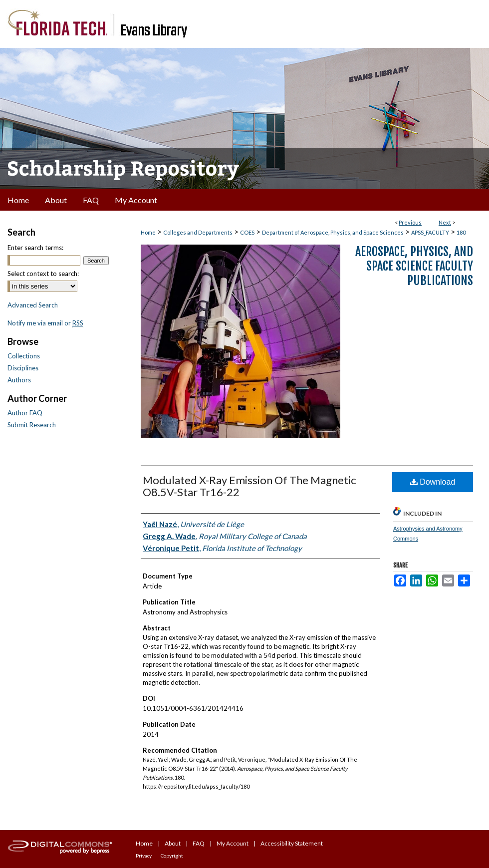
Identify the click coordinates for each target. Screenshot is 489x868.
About (173, 843)
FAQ (199, 843)
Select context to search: (43, 274)
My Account (233, 843)
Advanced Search (33, 305)
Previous (410, 222)
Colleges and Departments (198, 232)
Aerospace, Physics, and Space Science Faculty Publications (414, 266)
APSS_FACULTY (430, 232)
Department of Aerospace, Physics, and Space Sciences (333, 232)
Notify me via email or (45, 323)
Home (148, 232)
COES (247, 232)
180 (461, 232)
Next (445, 222)
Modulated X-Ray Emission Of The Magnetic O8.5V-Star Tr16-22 (249, 486)
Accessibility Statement (292, 843)
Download (433, 482)
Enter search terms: (35, 248)
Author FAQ (25, 413)
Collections (24, 356)
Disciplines (23, 368)
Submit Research (32, 425)
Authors (19, 380)
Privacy (144, 856)
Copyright (172, 856)
